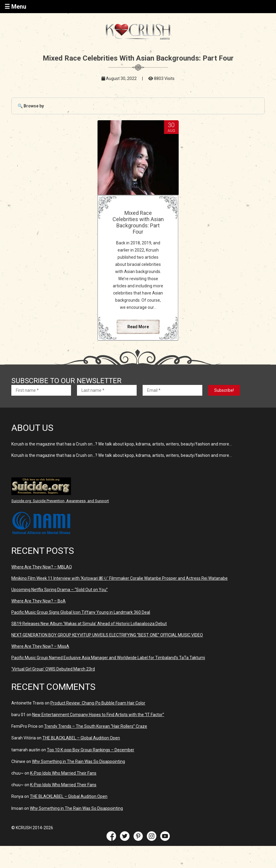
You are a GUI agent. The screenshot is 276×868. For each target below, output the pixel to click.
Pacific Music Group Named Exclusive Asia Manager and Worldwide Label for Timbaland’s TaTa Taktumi (108, 658)
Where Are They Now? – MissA (40, 646)
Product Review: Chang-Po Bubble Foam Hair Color (98, 703)
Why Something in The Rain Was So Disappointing (78, 761)
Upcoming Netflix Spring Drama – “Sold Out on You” (60, 590)
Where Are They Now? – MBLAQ (42, 567)
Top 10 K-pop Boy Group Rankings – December (91, 750)
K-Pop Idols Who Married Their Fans (63, 773)
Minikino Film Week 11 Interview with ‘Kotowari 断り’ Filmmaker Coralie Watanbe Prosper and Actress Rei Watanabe (120, 578)
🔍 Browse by (31, 106)
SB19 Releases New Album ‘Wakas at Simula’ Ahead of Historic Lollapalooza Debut (89, 624)
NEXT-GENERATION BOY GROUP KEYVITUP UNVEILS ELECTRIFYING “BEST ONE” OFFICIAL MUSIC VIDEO (107, 635)
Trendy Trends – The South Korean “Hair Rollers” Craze (96, 726)
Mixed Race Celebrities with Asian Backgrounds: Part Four (138, 222)
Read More (138, 327)
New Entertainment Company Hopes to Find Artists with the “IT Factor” (98, 715)
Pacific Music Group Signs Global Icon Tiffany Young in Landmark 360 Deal (81, 612)
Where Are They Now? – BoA (38, 601)
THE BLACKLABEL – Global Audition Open (81, 738)
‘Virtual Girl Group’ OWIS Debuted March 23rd (53, 669)
